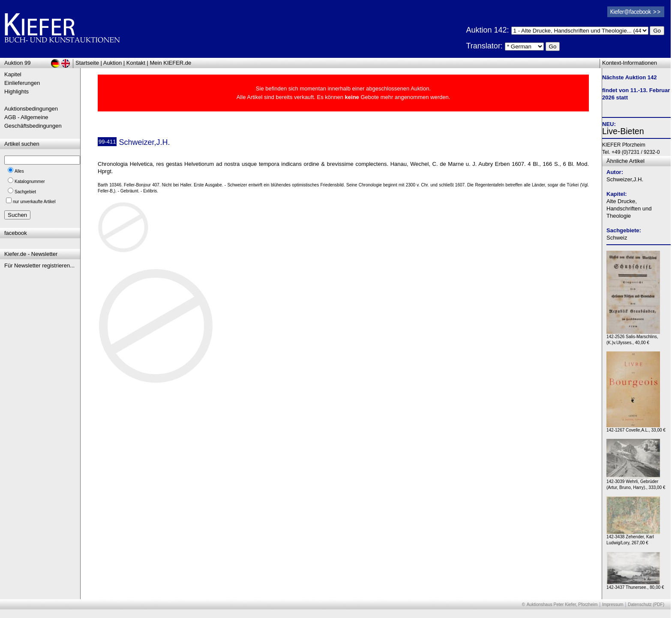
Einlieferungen (22, 83)
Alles (19, 171)
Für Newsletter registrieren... (39, 265)
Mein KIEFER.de (171, 63)
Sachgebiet (25, 192)
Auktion (112, 63)
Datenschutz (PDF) (646, 604)
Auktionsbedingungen (31, 109)
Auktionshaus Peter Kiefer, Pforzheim (562, 604)
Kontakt (136, 63)
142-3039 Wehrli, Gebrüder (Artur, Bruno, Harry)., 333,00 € (636, 482)
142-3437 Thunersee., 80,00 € (635, 585)
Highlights (16, 91)
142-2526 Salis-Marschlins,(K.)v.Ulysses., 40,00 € (633, 337)
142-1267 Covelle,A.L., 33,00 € (636, 428)
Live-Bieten (623, 131)
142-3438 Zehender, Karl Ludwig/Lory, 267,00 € (633, 538)
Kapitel (13, 74)
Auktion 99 (17, 63)
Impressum (613, 604)
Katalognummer (30, 181)
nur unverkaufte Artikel (34, 202)
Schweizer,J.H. (625, 179)
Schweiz (617, 238)
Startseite (87, 63)
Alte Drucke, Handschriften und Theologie (629, 208)
